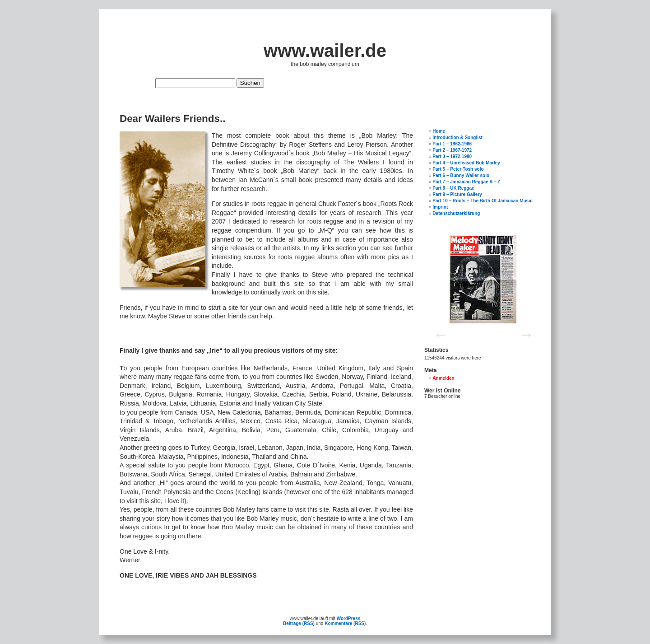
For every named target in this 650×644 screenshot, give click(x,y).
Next (524, 331)
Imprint (440, 207)
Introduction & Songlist (457, 138)
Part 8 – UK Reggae (453, 188)
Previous (438, 331)
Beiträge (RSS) (299, 623)
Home (439, 131)
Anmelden (443, 378)
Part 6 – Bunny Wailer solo (461, 175)
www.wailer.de (325, 51)
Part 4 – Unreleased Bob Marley (466, 163)
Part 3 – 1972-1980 (452, 156)
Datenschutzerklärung (456, 213)
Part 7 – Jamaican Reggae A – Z (466, 182)
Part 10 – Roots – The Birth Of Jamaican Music (482, 201)
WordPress (349, 618)
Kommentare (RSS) (345, 623)
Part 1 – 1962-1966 (452, 144)
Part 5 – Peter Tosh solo (458, 169)
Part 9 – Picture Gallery (457, 194)
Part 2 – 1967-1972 (452, 150)
